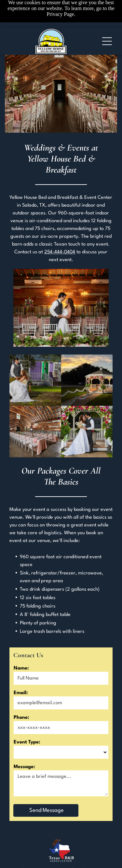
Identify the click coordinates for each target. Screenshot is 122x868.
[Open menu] (107, 41)
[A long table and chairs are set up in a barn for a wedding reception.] (35, 432)
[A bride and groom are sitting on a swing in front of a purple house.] (35, 380)
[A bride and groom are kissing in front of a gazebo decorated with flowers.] (87, 432)
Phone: (21, 718)
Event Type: (27, 742)
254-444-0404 (60, 252)
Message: (24, 767)
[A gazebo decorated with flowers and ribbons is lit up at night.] (87, 380)
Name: (21, 668)
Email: (21, 693)
